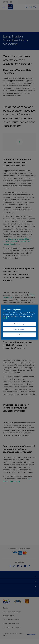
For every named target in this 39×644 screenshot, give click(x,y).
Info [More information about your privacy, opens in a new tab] (5, 318)
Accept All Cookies (19, 329)
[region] (19, 322)
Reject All (19, 335)
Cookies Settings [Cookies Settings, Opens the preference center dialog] (19, 324)
